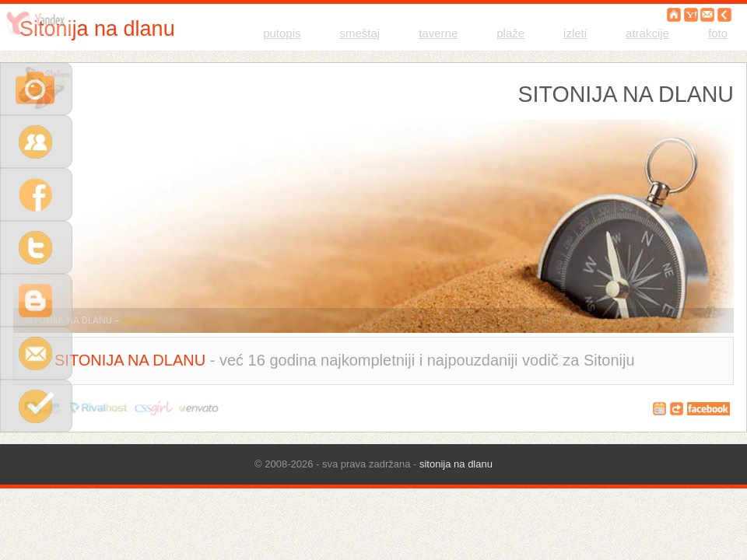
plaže (510, 33)
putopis (282, 33)
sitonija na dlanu (456, 464)
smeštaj (360, 33)
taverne (438, 33)
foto (718, 33)
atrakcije (647, 33)
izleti (575, 33)
